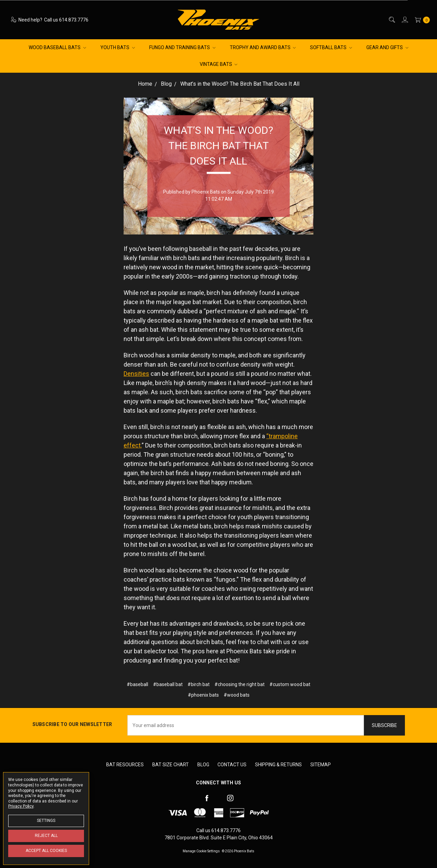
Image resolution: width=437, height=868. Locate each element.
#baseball (137, 684)
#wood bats (237, 695)
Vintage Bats (219, 64)
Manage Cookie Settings (201, 851)
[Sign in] (404, 20)
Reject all (46, 836)
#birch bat (199, 684)
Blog (203, 765)
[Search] (391, 20)
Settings (46, 821)
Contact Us (232, 765)
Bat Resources (125, 765)
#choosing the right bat (239, 684)
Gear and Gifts (387, 47)
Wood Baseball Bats (57, 47)
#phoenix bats (203, 695)
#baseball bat (168, 684)
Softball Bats (331, 47)
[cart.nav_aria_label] (421, 20)
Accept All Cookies (46, 851)
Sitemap (321, 765)
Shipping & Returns (278, 765)
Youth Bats (118, 47)
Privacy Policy (21, 806)
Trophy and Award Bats (263, 47)
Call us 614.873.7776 (218, 830)
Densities (136, 374)
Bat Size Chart (171, 765)
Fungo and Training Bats (182, 47)
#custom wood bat (290, 684)
